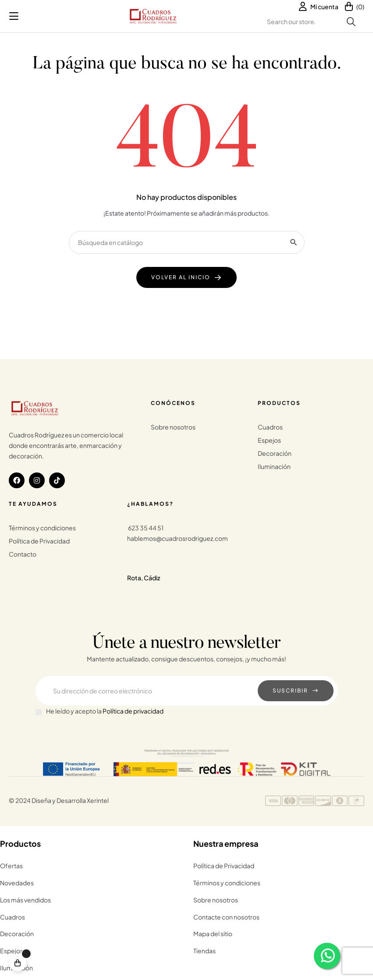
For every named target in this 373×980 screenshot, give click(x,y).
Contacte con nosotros (226, 917)
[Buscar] (187, 242)
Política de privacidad (133, 711)
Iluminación (274, 466)
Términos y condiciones (42, 528)
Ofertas (11, 866)
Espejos (269, 440)
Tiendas (204, 951)
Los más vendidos (25, 900)
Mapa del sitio (213, 934)
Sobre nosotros (173, 427)
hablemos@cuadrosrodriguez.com (178, 538)
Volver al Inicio (181, 277)
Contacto (23, 554)
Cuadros (270, 427)
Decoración (275, 453)
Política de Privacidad (39, 541)
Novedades (17, 883)
